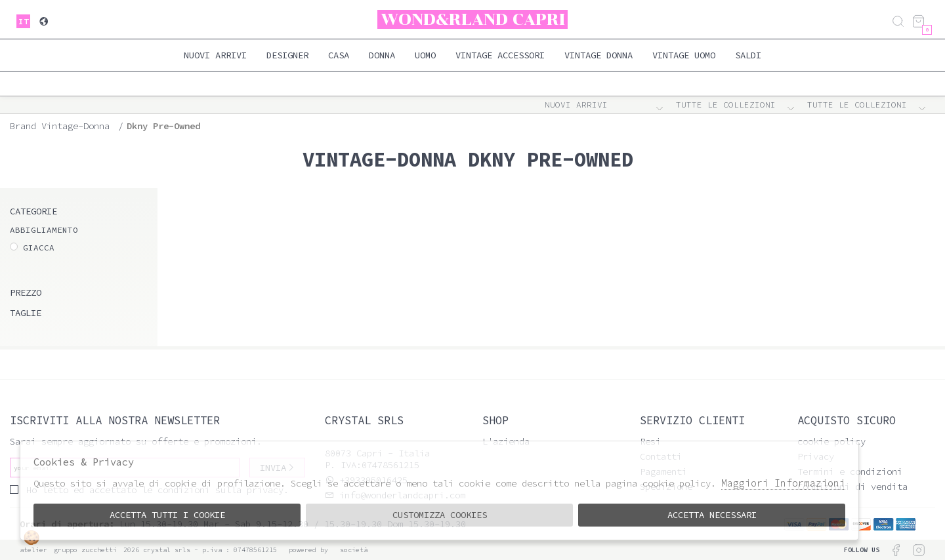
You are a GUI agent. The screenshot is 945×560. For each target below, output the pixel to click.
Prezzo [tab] (26, 292)
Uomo (425, 55)
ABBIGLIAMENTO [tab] (44, 230)
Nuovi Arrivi (215, 55)
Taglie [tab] (26, 313)
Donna (382, 55)
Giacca (39, 248)
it (24, 21)
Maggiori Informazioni (783, 483)
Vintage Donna (598, 55)
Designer (287, 55)
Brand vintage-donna (60, 126)
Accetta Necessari (712, 515)
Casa (339, 55)
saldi (748, 55)
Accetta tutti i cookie (167, 515)
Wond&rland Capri (473, 19)
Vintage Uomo (684, 55)
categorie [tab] (33, 211)
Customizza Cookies (440, 515)
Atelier (33, 550)
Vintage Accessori (500, 55)
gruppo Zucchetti (85, 550)
